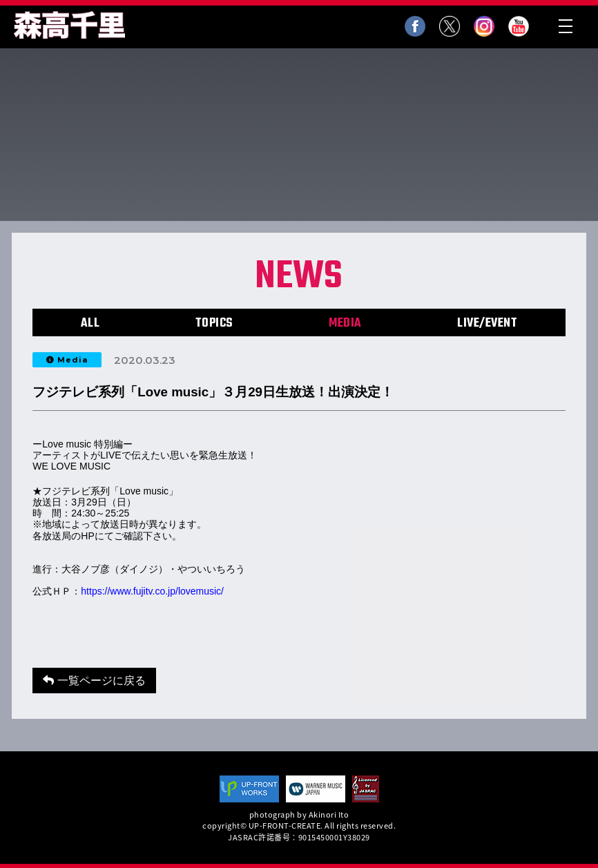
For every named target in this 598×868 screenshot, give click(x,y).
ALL (90, 324)
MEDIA (345, 324)
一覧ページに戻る (94, 681)
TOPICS (214, 324)
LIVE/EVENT (487, 324)
